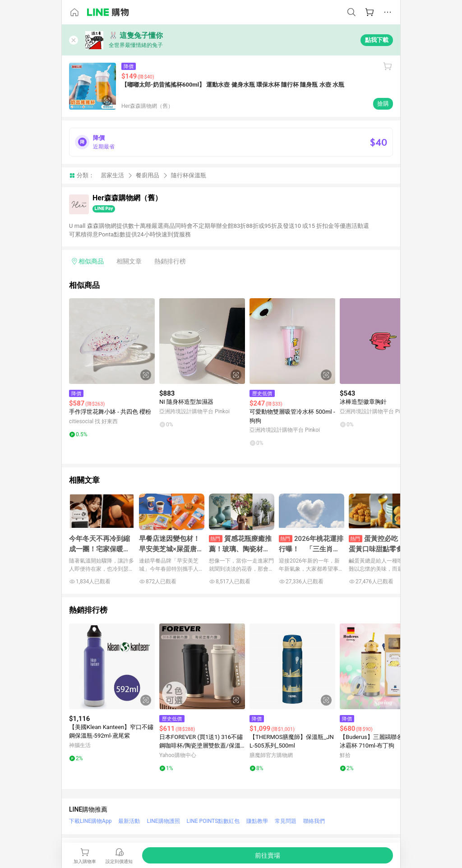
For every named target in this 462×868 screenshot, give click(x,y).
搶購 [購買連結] (383, 104)
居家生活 (112, 175)
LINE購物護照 (163, 821)
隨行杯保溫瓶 (189, 175)
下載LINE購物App (90, 821)
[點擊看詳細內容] (112, 341)
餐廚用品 (148, 175)
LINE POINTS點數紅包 (213, 821)
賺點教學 (257, 821)
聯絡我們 (314, 821)
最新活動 (129, 821)
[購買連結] (268, 855)
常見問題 (286, 821)
